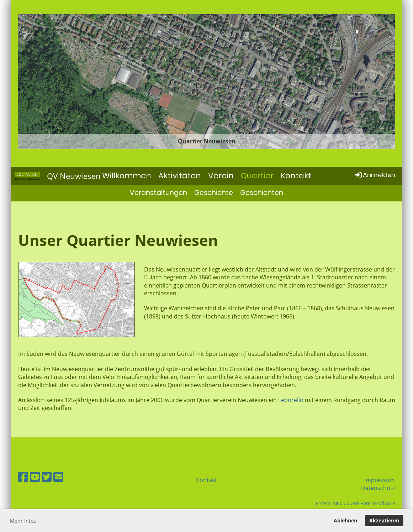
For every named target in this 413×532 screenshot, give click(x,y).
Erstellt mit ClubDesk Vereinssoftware (355, 503)
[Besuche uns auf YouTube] (35, 477)
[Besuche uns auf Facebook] (23, 477)
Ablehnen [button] (345, 520)
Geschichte (214, 193)
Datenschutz (378, 488)
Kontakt (296, 176)
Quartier (257, 176)
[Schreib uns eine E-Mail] (58, 477)
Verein (221, 176)
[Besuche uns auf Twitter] (47, 477)
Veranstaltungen (158, 193)
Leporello (291, 400)
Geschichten (262, 193)
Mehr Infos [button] (23, 521)
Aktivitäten (180, 176)
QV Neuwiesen (74, 176)
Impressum (380, 480)
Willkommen (127, 176)
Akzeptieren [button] (384, 520)
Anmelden (375, 175)
